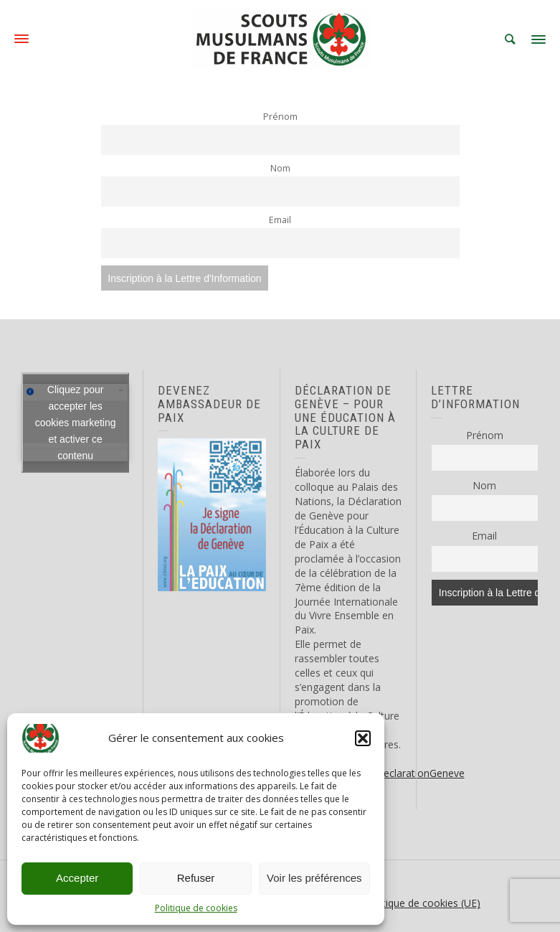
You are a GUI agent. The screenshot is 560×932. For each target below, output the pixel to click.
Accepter (77, 878)
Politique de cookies (196, 908)
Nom (280, 168)
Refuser (196, 878)
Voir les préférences (314, 878)
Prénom (280, 117)
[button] (363, 738)
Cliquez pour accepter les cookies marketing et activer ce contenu (76, 423)
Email (280, 220)
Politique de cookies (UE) (423, 903)
